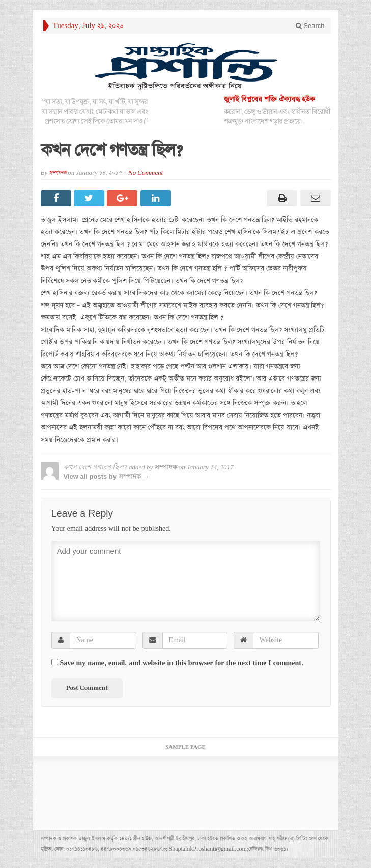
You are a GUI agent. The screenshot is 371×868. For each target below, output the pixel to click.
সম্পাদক (58, 173)
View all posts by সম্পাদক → (107, 477)
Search (310, 26)
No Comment (146, 173)
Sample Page (186, 747)
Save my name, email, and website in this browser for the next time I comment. (182, 663)
